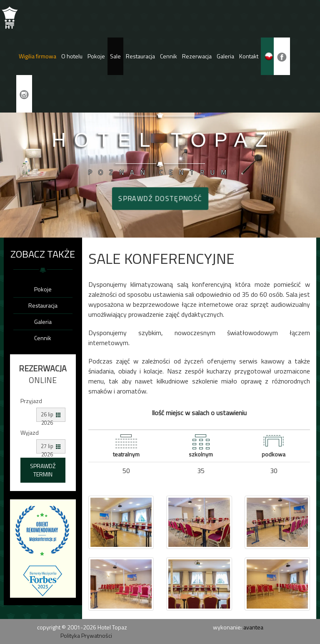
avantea (253, 627)
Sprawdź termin (43, 470)
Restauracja (140, 56)
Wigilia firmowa (37, 56)
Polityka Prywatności (86, 635)
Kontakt (249, 56)
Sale (115, 56)
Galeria (225, 56)
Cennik (169, 56)
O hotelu (72, 56)
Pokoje (96, 56)
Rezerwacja (197, 56)
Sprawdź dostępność (160, 198)
